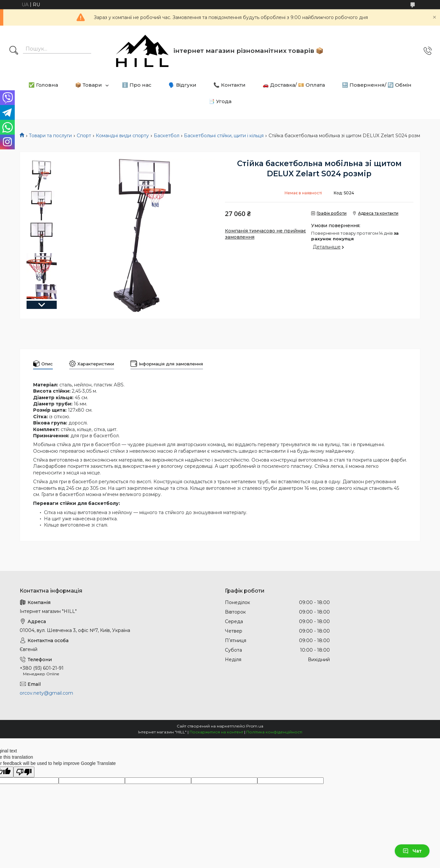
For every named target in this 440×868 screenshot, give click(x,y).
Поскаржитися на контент (216, 732)
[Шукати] (14, 51)
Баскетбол (167, 136)
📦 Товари (89, 85)
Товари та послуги (50, 136)
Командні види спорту (122, 136)
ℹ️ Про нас (137, 85)
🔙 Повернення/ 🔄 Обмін (377, 85)
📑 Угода (220, 101)
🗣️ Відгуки (182, 85)
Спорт (84, 136)
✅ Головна (43, 85)
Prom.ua (255, 726)
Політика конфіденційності (274, 732)
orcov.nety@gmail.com (46, 693)
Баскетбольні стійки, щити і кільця (224, 136)
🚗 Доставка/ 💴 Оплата (294, 85)
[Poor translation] (24, 772)
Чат (412, 851)
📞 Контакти (230, 85)
